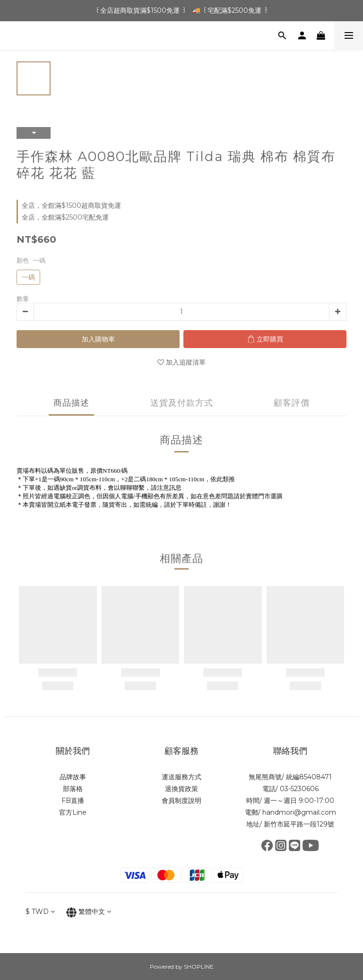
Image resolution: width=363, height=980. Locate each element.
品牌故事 (73, 777)
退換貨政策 (181, 789)
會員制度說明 (181, 801)
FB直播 (73, 801)
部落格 (73, 789)
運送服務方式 (181, 777)
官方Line (73, 812)
